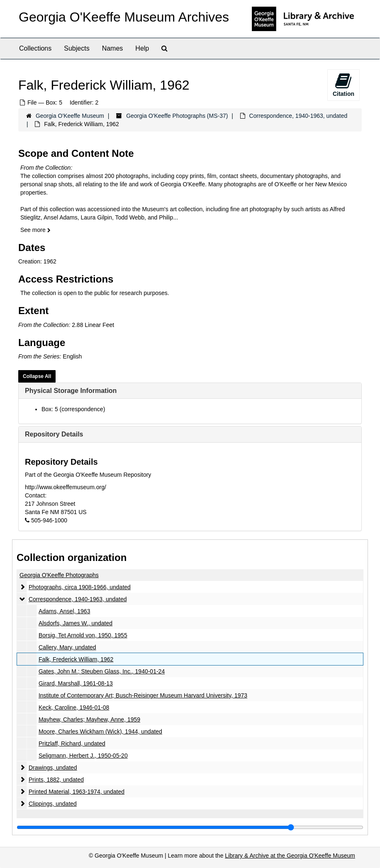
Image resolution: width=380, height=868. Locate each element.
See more (35, 230)
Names (113, 48)
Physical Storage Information (71, 391)
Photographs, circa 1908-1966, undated (80, 587)
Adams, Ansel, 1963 (65, 611)
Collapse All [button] (37, 376)
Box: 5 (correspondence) (73, 409)
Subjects (77, 48)
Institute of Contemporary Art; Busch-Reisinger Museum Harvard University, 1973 (143, 695)
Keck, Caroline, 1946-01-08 (74, 707)
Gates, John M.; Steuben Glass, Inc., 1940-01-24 (102, 671)
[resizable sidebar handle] (190, 827)
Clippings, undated (53, 804)
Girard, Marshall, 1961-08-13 (76, 683)
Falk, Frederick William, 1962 (76, 659)
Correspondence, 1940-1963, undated (298, 116)
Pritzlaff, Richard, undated (72, 744)
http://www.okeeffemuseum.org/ (66, 487)
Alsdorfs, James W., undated (76, 623)
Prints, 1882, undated (56, 780)
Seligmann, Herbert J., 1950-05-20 (83, 756)
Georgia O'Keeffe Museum (70, 116)
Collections (35, 48)
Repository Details (54, 434)
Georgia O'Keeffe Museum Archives (124, 17)
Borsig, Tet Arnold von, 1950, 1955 (83, 635)
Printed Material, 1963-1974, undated (77, 792)
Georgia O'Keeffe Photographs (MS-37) (177, 116)
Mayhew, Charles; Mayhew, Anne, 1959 (89, 719)
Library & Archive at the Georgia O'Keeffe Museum (290, 856)
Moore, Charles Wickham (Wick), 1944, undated (100, 731)
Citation (343, 85)
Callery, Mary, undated (67, 647)
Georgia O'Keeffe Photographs (59, 575)
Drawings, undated (53, 768)
